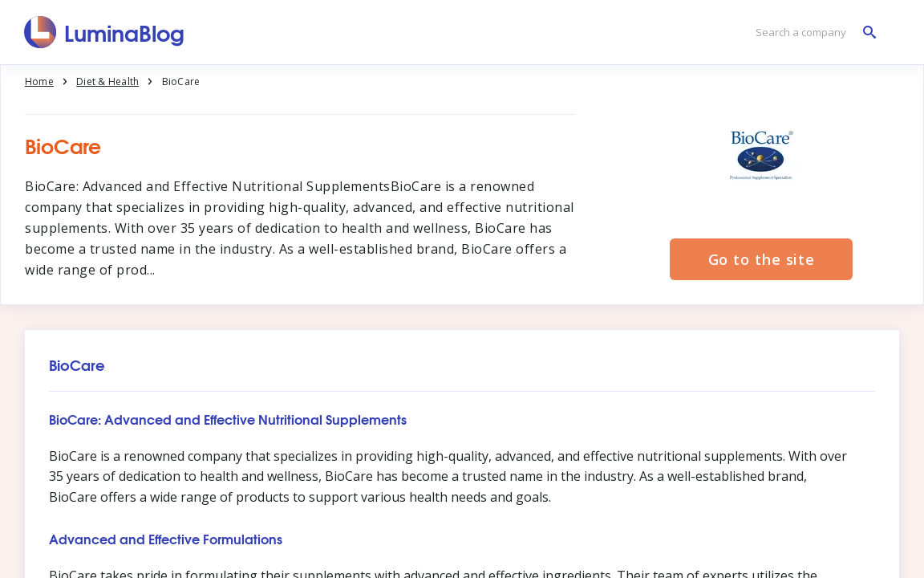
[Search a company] (812, 33)
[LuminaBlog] (105, 32)
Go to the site (762, 259)
